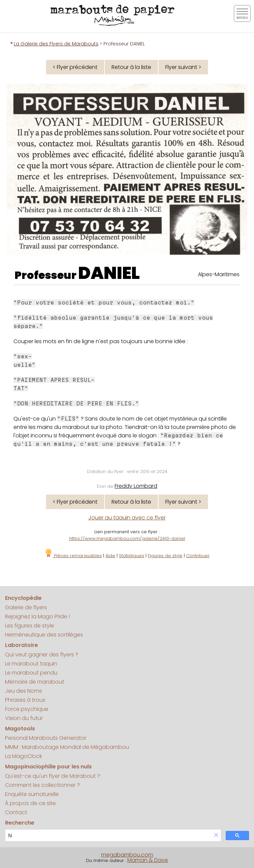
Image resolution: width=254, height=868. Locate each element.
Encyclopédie (23, 598)
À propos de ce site (30, 803)
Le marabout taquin (31, 664)
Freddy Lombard (136, 486)
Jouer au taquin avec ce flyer (127, 518)
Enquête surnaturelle (32, 794)
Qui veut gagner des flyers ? (42, 655)
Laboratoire (22, 645)
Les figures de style (30, 626)
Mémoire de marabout (35, 682)
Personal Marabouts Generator (46, 738)
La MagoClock (24, 756)
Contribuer (198, 556)
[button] (216, 836)
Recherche (20, 823)
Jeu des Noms (24, 691)
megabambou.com (127, 855)
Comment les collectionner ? (43, 785)
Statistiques (132, 556)
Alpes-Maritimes (219, 274)
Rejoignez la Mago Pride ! (37, 617)
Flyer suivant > (183, 67)
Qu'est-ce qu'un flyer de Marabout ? (53, 776)
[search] (108, 836)
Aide (110, 556)
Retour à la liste (131, 67)
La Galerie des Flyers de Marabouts (56, 44)
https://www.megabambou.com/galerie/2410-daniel (127, 538)
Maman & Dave (148, 860)
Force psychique (27, 709)
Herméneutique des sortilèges (44, 635)
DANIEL (109, 273)
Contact (16, 812)
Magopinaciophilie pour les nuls (48, 767)
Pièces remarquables (73, 556)
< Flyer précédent (75, 67)
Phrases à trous (25, 700)
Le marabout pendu (31, 673)
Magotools (20, 729)
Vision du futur (24, 718)
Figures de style (165, 556)
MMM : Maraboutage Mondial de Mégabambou (67, 747)
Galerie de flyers (26, 607)
